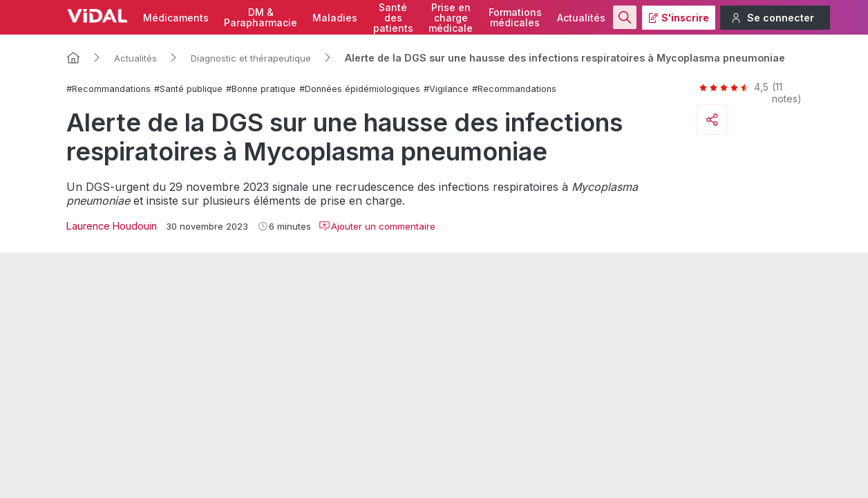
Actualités (581, 18)
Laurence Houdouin (112, 226)
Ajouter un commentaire (377, 226)
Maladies (335, 18)
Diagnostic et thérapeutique (251, 58)
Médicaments (176, 18)
